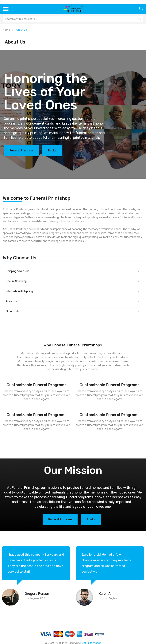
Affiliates (11, 301)
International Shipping (19, 291)
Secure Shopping (16, 281)
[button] (6, 9)
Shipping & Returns (18, 271)
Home (6, 30)
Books (52, 151)
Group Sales (13, 311)
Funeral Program (21, 151)
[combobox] (73, 19)
